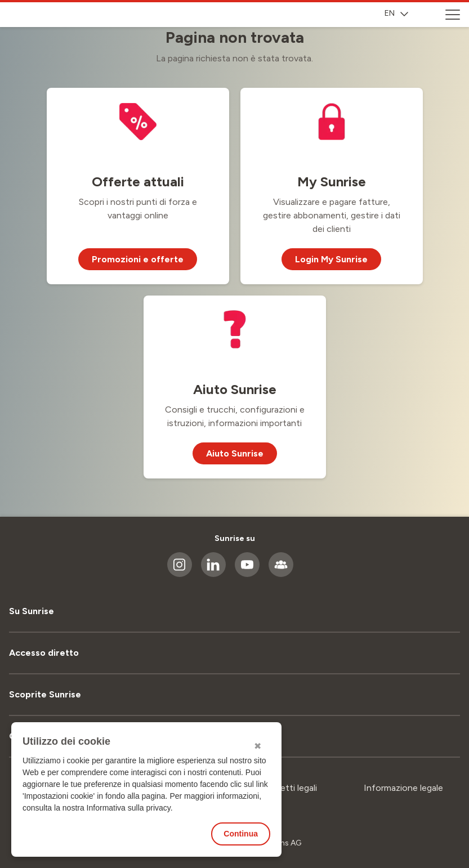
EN (396, 13)
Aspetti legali (291, 788)
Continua (241, 834)
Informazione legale (403, 788)
